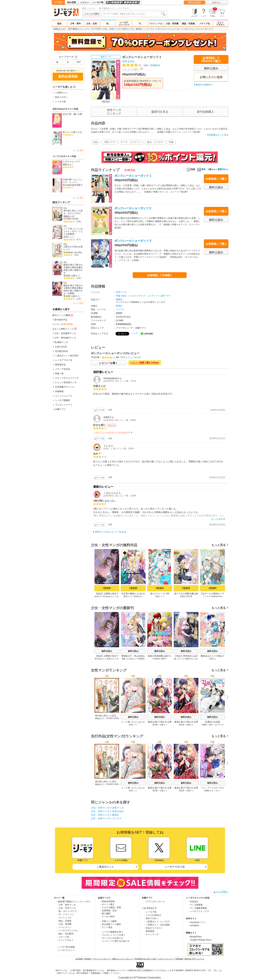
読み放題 (72, 2)
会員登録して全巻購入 (160, 275)
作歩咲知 (156, 659)
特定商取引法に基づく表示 (146, 959)
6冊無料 (160, 588)
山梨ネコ (75, 276)
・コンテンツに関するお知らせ (115, 941)
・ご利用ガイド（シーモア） (157, 922)
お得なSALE (61, 347)
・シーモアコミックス (198, 911)
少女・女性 (92, 24)
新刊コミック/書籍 (63, 315)
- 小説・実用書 (64, 924)
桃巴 (211, 725)
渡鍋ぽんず (69, 216)
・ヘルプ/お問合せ (152, 915)
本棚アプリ (60, 409)
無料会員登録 (194, 3)
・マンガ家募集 (195, 905)
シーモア (58, 2)
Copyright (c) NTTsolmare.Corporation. (140, 977)
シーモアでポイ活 (64, 360)
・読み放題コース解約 (110, 924)
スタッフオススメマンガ (67, 378)
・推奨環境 (149, 931)
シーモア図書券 (62, 400)
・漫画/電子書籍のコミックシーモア (73, 902)
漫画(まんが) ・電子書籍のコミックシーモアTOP (77, 29)
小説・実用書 (172, 24)
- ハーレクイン (64, 927)
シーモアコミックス (124, 24)
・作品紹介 (193, 902)
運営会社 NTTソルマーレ (194, 959)
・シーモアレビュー (65, 950)
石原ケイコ (160, 596)
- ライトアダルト (65, 940)
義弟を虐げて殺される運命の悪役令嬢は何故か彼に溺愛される (73, 269)
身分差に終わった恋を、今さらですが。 (73, 212)
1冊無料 (133, 588)
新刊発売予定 (61, 320)
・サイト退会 (106, 927)
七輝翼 (204, 725)
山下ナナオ (219, 725)
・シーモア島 (150, 912)
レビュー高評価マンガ (66, 382)
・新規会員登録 (107, 901)
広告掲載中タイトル (65, 387)
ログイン (216, 3)
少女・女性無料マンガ (65, 333)
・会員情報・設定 (108, 911)
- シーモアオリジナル (68, 931)
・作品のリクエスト (153, 928)
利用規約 (88, 959)
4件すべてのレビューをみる (111, 532)
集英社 (139, 29)
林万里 (189, 596)
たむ (117, 596)
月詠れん (212, 659)
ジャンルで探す (92, 14)
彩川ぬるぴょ (109, 596)
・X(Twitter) (193, 926)
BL (108, 24)
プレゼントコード (64, 405)
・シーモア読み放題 (65, 947)
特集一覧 (59, 374)
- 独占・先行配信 (65, 934)
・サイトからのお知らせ (111, 938)
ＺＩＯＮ (206, 596)
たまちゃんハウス (71, 161)
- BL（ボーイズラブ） (68, 911)
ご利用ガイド (61, 93)
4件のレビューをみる (131, 357)
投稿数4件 (141, 65)
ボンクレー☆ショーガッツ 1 (133, 176)
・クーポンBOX (107, 917)
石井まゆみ (128, 61)
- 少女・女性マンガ (67, 908)
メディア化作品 (62, 369)
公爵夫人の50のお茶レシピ (73, 248)
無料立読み (107, 651)
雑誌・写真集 (188, 24)
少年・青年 (76, 24)
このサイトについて (166, 959)
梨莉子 (164, 659)
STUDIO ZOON (71, 219)
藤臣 (124, 659)
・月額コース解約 (108, 921)
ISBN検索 (179, 959)
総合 (59, 24)
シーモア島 (98, 2)
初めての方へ (61, 97)
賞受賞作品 (60, 365)
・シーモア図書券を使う (111, 932)
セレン (218, 791)
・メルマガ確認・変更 (110, 907)
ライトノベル (156, 24)
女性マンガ (128, 29)
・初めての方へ (151, 918)
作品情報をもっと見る (218, 135)
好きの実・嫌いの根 (72, 114)
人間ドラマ (109, 142)
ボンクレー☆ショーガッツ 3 (133, 241)
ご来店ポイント (105, 867)
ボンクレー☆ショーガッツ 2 (133, 208)
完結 (96, 142)
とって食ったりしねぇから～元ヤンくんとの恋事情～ (73, 231)
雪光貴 (67, 276)
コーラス (150, 29)
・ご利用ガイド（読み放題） (157, 925)
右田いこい (69, 237)
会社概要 (79, 959)
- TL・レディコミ (66, 914)
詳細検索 (59, 391)
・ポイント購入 (107, 904)
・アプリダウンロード (154, 902)
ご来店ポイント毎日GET (67, 356)
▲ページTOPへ (221, 892)
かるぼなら (131, 659)
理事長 (119, 300)
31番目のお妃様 (212, 722)
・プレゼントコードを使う (112, 935)
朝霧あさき (209, 791)
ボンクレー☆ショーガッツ (170, 29)
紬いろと (177, 659)
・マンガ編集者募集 (197, 908)
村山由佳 (67, 185)
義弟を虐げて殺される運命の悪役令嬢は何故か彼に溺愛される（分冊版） (73, 289)
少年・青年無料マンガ (65, 338)
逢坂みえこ (68, 165)
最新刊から (223, 169)
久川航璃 (186, 659)
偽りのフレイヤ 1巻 (160, 594)
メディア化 (204, 24)
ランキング (63, 324)
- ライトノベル (64, 918)
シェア (134, 333)
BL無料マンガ (61, 342)
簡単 (201, 169)
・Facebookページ (197, 922)
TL (140, 24)
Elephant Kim (217, 596)
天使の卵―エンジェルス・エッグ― (72, 181)
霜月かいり (128, 596)
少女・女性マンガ (111, 29)
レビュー (85, 2)
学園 (171, 142)
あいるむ (195, 659)
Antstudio (68, 252)
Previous (93, 570)
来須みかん (138, 596)
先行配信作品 (61, 351)
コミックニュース (64, 396)
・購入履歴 (105, 914)
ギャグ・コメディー (131, 142)
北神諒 (183, 596)
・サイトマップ (151, 934)
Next (226, 571)
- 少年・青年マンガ (67, 905)
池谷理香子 (77, 185)
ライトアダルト (221, 24)
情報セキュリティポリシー (123, 959)
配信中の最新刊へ (205, 85)
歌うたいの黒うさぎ (72, 132)
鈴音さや (98, 596)
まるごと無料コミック (65, 329)
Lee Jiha (78, 252)
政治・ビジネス (155, 142)
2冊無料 (107, 588)
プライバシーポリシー (102, 959)
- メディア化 (63, 937)
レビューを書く (131, 69)
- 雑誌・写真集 (64, 921)
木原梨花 (141, 659)
